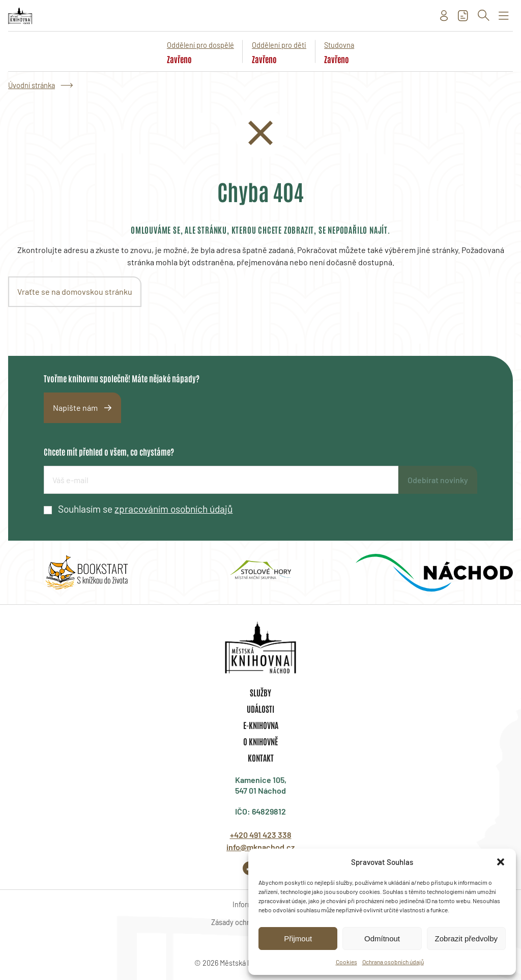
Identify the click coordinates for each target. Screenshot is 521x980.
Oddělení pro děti (279, 45)
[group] (87, 573)
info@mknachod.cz (260, 847)
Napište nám (75, 408)
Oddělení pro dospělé (200, 45)
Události (260, 709)
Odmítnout (382, 939)
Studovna (339, 45)
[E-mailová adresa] (221, 480)
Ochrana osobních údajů (393, 962)
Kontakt (261, 758)
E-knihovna (261, 725)
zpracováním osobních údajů (173, 509)
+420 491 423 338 (261, 835)
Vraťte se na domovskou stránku (75, 291)
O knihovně (260, 741)
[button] (501, 862)
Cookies (346, 962)
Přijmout (298, 939)
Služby (260, 692)
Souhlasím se (145, 509)
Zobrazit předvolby (466, 939)
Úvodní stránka (32, 85)
